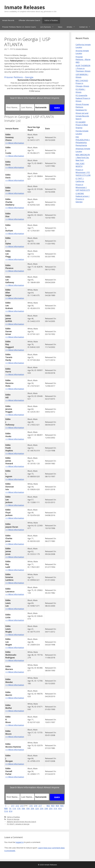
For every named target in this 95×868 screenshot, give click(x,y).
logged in (20, 842)
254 (51, 808)
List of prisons (48, 27)
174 (19, 808)
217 (40, 806)
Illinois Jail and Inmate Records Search (82, 116)
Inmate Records (8, 20)
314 (55, 808)
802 (48, 806)
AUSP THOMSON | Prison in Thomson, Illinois (83, 68)
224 (37, 808)
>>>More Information (15, 143)
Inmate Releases (25, 7)
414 (60, 808)
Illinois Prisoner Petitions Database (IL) (82, 107)
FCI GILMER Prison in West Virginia (82, 125)
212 (17, 806)
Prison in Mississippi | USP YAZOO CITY (83, 187)
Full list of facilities (51, 20)
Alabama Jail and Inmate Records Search (21, 822)
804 (57, 806)
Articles (72, 27)
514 (6, 811)
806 (6, 808)
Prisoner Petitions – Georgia (19, 77)
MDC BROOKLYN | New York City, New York (83, 157)
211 (13, 806)
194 (28, 808)
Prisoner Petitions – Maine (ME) (83, 59)
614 (11, 811)
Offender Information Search (29, 20)
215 (31, 806)
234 (42, 808)
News (60, 27)
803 (53, 806)
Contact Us (86, 27)
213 (22, 806)
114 (14, 808)
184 (23, 808)
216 (36, 806)
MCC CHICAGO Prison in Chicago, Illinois (82, 83)
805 (62, 806)
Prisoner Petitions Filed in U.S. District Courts (19, 27)
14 (10, 808)
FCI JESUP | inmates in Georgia (18, 824)
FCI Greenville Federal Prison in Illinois (83, 98)
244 (46, 808)
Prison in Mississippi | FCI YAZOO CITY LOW (83, 172)
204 (33, 808)
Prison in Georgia (13, 819)
